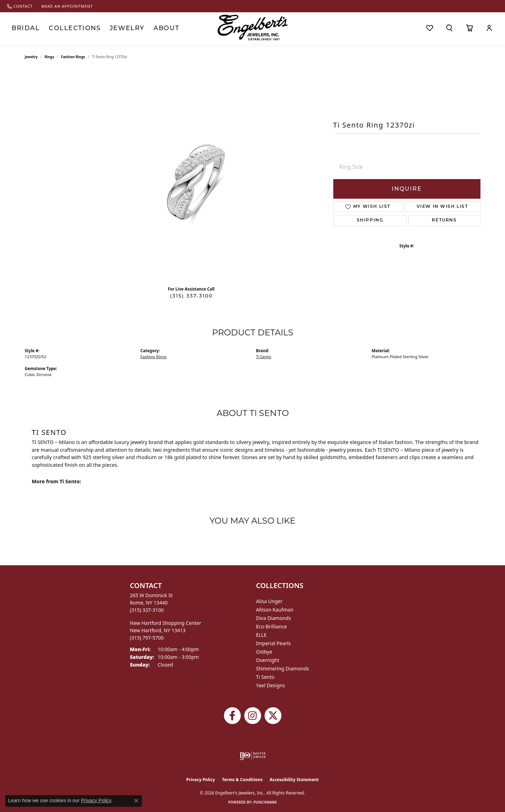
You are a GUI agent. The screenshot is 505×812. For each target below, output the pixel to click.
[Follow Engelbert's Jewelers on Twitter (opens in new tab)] (273, 716)
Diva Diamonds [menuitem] (274, 618)
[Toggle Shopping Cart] (469, 28)
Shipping (370, 220)
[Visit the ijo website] (252, 756)
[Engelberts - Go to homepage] (253, 28)
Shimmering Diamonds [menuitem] (283, 668)
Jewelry (111, 28)
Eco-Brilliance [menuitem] (272, 626)
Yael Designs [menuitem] (271, 685)
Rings (49, 57)
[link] (20, 6)
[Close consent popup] (136, 801)
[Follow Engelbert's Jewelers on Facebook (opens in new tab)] (232, 716)
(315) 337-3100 (191, 296)
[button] (449, 28)
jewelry (31, 57)
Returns (444, 220)
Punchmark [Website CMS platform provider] (265, 802)
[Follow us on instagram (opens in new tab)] (253, 716)
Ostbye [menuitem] (264, 652)
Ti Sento (264, 357)
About (147, 28)
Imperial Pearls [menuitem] (274, 643)
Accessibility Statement (294, 780)
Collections (66, 28)
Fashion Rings (73, 57)
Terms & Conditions (242, 780)
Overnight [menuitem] (268, 660)
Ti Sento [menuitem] (265, 677)
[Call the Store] (147, 610)
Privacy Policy (201, 780)
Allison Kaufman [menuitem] (275, 610)
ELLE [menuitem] (261, 635)
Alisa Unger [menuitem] (269, 601)
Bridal (23, 28)
